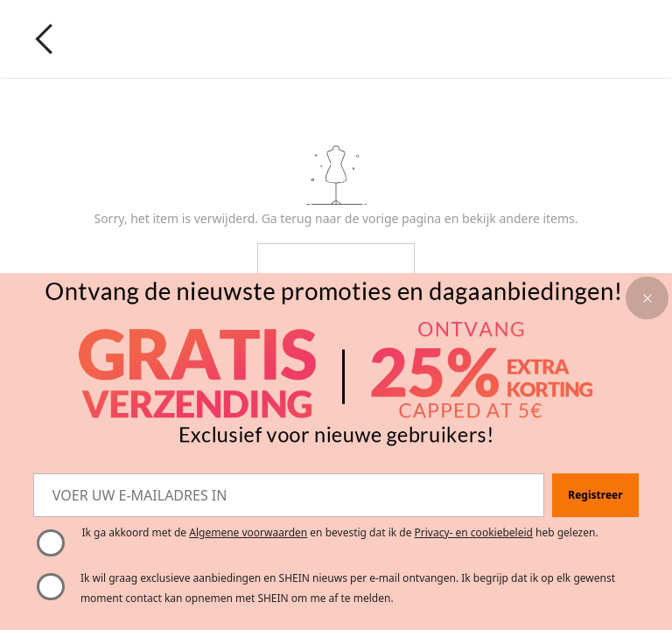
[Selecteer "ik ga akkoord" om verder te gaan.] (51, 543)
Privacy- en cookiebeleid (474, 532)
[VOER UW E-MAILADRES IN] (289, 495)
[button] (647, 298)
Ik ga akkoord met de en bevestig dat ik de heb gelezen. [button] (339, 532)
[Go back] (44, 39)
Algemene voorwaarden (248, 532)
